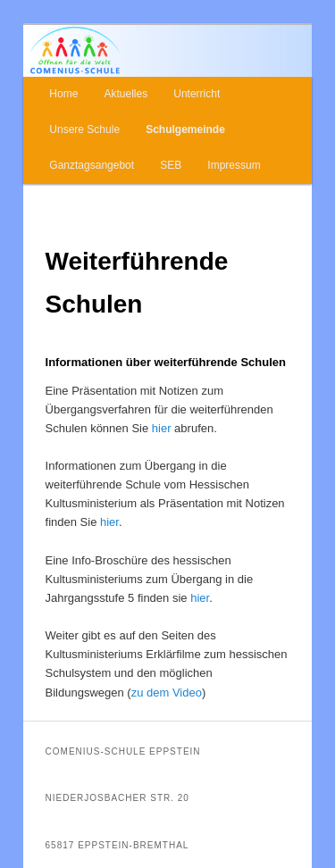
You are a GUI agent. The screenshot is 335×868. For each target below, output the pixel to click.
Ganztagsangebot (92, 165)
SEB (171, 165)
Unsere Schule (84, 129)
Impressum (234, 165)
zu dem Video (167, 693)
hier (159, 428)
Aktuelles (126, 94)
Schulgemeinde (185, 129)
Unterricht (197, 94)
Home (63, 94)
